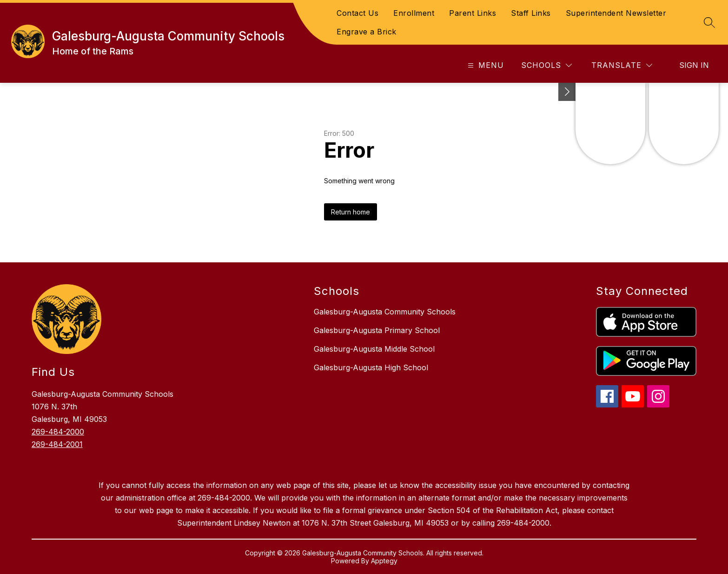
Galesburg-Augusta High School (371, 367)
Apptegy (384, 561)
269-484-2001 (57, 444)
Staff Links (531, 13)
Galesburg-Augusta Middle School (374, 349)
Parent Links (473, 13)
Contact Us (357, 13)
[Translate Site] (622, 65)
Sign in (694, 65)
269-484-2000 (58, 432)
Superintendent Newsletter (616, 13)
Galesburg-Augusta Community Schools (385, 312)
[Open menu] (485, 65)
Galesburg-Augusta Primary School (377, 330)
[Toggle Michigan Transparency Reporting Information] (567, 92)
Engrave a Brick (367, 32)
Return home (351, 212)
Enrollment (414, 13)
